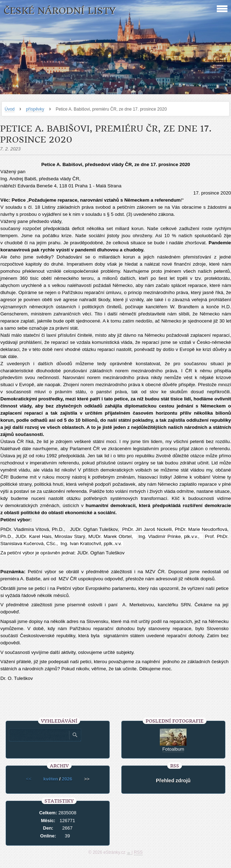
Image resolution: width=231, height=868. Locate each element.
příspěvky (35, 109)
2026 (67, 779)
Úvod (10, 109)
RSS (138, 852)
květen (51, 779)
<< (29, 779)
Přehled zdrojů (173, 781)
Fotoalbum (173, 749)
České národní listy (60, 11)
